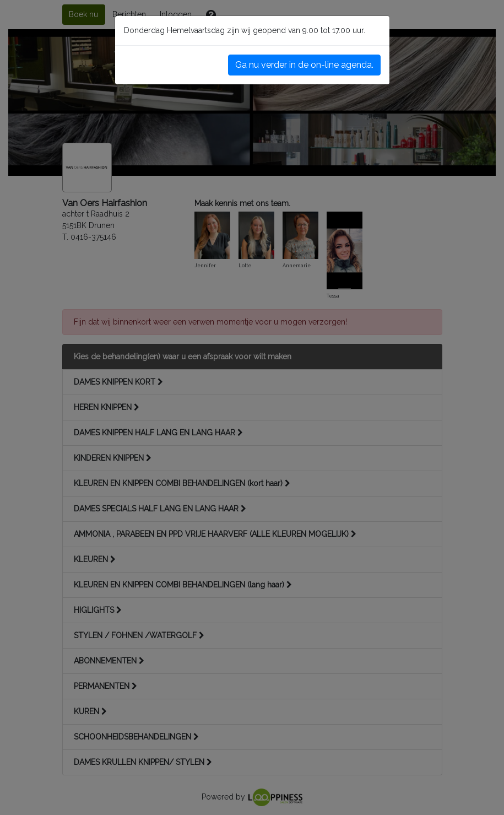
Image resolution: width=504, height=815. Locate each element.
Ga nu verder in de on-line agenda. (304, 65)
